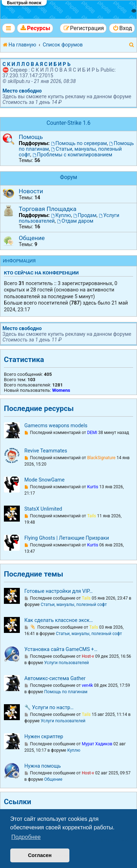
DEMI (92, 433)
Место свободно (22, 91)
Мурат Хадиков (97, 744)
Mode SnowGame (44, 480)
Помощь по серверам (79, 143)
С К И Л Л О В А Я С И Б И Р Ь (36, 64)
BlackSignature (101, 458)
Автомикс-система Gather (55, 678)
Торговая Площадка (48, 209)
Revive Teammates (46, 451)
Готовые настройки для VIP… (59, 591)
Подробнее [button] (26, 837)
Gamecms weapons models (56, 426)
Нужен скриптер (44, 737)
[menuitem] (35, 28)
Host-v (88, 656)
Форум (68, 177)
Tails (92, 516)
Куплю (61, 215)
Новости (31, 191)
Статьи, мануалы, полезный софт (74, 605)
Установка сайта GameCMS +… (61, 649)
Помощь (31, 137)
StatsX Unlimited (43, 509)
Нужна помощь (43, 766)
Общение (32, 238)
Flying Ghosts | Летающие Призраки (67, 538)
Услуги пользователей (67, 663)
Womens (61, 390)
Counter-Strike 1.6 (68, 123)
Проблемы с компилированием (72, 155)
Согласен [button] (40, 855)
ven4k (87, 685)
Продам (85, 215)
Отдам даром (75, 221)
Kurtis (93, 487)
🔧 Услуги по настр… (49, 708)
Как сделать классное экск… (59, 620)
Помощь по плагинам (66, 692)
